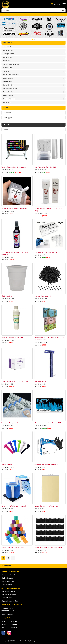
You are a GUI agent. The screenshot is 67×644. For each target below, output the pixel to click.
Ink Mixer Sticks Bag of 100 (43, 296)
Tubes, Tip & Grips (9, 85)
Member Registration (8, 581)
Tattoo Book (7, 102)
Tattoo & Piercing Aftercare (11, 75)
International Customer (9, 591)
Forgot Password (7, 584)
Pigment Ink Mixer (7, 464)
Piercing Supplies (8, 92)
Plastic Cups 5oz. (7, 296)
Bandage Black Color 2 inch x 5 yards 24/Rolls (48, 548)
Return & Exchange (7, 598)
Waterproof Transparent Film (10, 423)
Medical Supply (8, 68)
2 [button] (35, 40)
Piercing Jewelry (8, 95)
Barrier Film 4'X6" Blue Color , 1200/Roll (14, 506)
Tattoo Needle (7, 57)
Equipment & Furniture (10, 88)
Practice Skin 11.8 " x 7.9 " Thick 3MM (46, 506)
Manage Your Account (8, 575)
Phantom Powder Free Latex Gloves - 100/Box (49, 423)
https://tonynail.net (7, 614)
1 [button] (32, 40)
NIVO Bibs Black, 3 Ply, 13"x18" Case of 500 (15, 381)
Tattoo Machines (8, 78)
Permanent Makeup (9, 99)
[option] (33, 27)
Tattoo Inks (7, 61)
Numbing (6, 71)
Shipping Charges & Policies (10, 601)
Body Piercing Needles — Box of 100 (46, 167)
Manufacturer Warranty (9, 595)
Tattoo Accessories (9, 50)
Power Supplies (8, 81)
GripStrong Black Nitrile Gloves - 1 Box (46, 464)
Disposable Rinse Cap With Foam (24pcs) (47, 252)
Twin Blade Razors (40, 381)
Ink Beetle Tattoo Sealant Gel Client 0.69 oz (15, 208)
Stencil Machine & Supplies (11, 64)
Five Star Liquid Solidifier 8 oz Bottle (12, 338)
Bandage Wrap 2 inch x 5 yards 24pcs (13, 548)
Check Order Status (7, 578)
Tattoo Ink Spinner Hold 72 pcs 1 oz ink (14, 167)
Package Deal (7, 47)
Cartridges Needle (8, 54)
